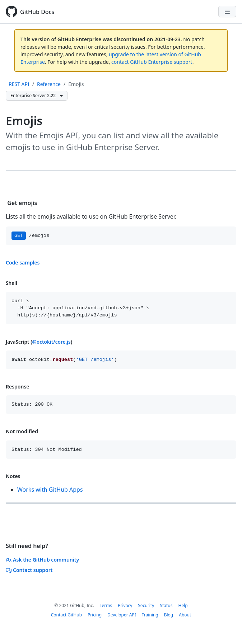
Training (150, 615)
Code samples (23, 263)
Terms (106, 605)
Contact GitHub (66, 615)
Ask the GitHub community (42, 560)
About (185, 615)
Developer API (122, 615)
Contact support (29, 570)
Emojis (76, 84)
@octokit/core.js (52, 342)
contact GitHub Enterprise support (152, 62)
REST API (19, 84)
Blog (169, 615)
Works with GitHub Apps (50, 490)
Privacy (125, 605)
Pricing (95, 615)
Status (166, 605)
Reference (49, 84)
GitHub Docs (37, 12)
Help (183, 605)
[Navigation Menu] (227, 11)
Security (146, 605)
